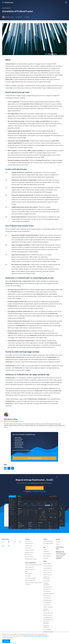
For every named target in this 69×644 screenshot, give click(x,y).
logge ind (28, 491)
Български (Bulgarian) (49, 594)
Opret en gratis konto (34, 488)
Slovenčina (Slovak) (48, 620)
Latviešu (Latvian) (48, 615)
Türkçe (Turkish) (47, 589)
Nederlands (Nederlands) (46, 578)
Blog (26, 571)
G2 (9, 546)
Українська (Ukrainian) (46, 626)
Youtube (9, 542)
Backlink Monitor (29, 552)
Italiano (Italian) (47, 572)
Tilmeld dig (46, 551)
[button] (66, 2)
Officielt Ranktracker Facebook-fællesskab (14, 542)
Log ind (45, 549)
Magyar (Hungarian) (48, 607)
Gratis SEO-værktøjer (30, 578)
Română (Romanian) (48, 617)
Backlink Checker (29, 550)
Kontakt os (59, 542)
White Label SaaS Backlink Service (33, 565)
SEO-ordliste (28, 574)
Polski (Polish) (47, 581)
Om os (57, 544)
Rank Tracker (28, 541)
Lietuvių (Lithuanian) (48, 613)
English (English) (47, 564)
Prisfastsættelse (47, 554)
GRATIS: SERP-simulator (31, 559)
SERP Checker (29, 546)
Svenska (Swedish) (48, 587)
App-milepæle (47, 556)
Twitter (20, 542)
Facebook (3, 542)
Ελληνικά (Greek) (47, 600)
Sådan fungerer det (30, 567)
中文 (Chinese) (47, 591)
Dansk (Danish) (47, 598)
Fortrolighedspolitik (48, 543)
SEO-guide (28, 576)
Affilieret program (30, 569)
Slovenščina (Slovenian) (46, 623)
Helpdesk (46, 558)
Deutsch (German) (48, 566)
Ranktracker (8, 3)
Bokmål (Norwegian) (48, 632)
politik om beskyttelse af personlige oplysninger (35, 636)
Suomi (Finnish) (47, 605)
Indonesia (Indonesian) (46, 610)
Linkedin (3, 546)
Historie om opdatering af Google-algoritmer (33, 583)
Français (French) (47, 570)
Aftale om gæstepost (30, 580)
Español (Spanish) (48, 568)
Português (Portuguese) (46, 584)
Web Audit (28, 548)
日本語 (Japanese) (48, 575)
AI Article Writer (29, 557)
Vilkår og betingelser (48, 541)
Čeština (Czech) (47, 596)
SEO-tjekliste (28, 554)
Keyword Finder (29, 543)
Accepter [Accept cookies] (6, 641)
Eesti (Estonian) (47, 602)
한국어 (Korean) (47, 630)
